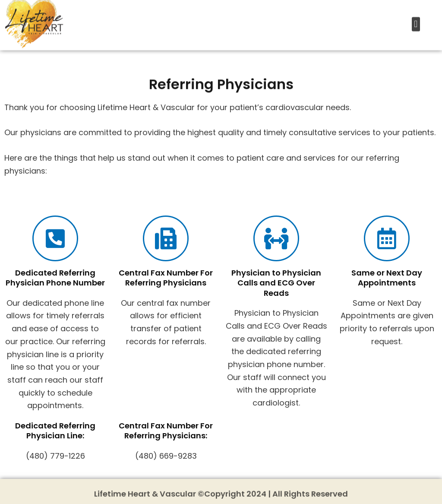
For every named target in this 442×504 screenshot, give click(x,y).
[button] (416, 20)
